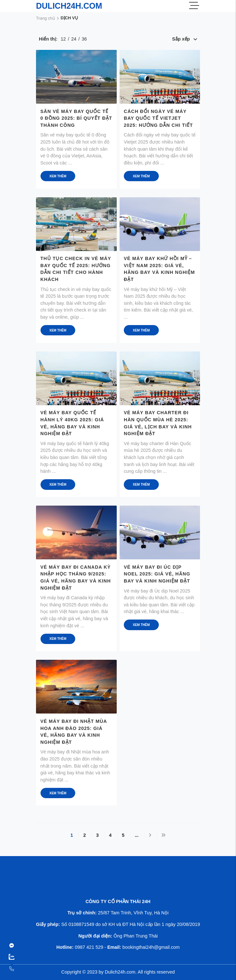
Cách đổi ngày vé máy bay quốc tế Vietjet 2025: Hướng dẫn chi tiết (158, 118)
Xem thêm (58, 176)
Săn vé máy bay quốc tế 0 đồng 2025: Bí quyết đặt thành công (76, 118)
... (137, 835)
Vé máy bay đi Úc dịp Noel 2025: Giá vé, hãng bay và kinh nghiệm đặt (157, 574)
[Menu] (194, 6)
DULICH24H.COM (69, 6)
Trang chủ (45, 18)
